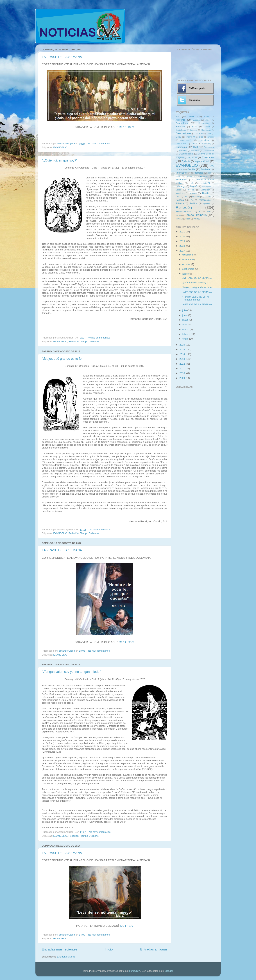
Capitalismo (181, 130)
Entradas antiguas (154, 949)
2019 (182, 241)
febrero (187, 334)
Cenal (200, 133)
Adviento (181, 120)
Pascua (180, 200)
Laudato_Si (205, 183)
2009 (182, 378)
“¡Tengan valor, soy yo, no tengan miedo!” (72, 672)
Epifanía (186, 161)
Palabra (208, 197)
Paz (192, 200)
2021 (182, 232)
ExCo (181, 169)
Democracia (209, 147)
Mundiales (180, 193)
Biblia (194, 127)
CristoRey (207, 144)
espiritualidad (202, 161)
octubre (187, 264)
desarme (195, 151)
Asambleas (182, 123)
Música (193, 193)
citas (201, 137)
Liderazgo (181, 186)
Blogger (169, 971)
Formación (182, 173)
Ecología (193, 158)
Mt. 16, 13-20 (127, 127)
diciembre (188, 255)
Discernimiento (186, 154)
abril (185, 325)
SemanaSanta (183, 211)
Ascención (203, 123)
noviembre (188, 260)
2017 (182, 251)
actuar (207, 116)
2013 (182, 359)
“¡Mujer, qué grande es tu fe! (62, 359)
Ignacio (204, 176)
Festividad (206, 169)
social (178, 215)
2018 (182, 246)
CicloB (179, 137)
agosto (186, 274)
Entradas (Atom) (66, 957)
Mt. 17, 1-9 (127, 926)
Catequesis (206, 130)
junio (185, 315)
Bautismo (180, 127)
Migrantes (207, 186)
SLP (209, 212)
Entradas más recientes (60, 949)
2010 (182, 373)
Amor (208, 120)
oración (196, 197)
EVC (212, 166)
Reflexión (74, 341)
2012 (182, 364)
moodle (191, 190)
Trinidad (179, 219)
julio (185, 310)
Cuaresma (181, 147)
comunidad (204, 140)
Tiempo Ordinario (89, 341)
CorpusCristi (181, 144)
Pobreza (180, 203)
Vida (188, 219)
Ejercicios (208, 157)
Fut (210, 173)
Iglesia (190, 176)
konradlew (135, 971)
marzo (186, 329)
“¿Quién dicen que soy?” (60, 160)
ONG (178, 197)
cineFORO (190, 137)
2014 (182, 354)
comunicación (186, 140)
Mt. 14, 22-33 (127, 642)
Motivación (205, 190)
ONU (186, 197)
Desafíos (183, 151)
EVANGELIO (60, 147)
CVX (195, 147)
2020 (182, 236)
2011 (182, 368)
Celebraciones (183, 133)
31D (178, 116)
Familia (191, 169)
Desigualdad (209, 151)
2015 (182, 350)
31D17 (192, 116)
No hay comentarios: (100, 143)
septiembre (189, 269)
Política (194, 203)
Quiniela (207, 203)
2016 (182, 345)
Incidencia (181, 180)
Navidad (206, 193)
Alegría (196, 120)
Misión (179, 190)
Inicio (109, 949)
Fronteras (199, 173)
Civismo (211, 137)
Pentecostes (204, 200)
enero (186, 339)
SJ (200, 212)
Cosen (194, 144)
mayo (186, 320)
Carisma (194, 130)
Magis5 (194, 186)
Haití (178, 176)
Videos (197, 219)
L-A (192, 183)
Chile (209, 133)
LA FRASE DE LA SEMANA (62, 57)
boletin (207, 127)
